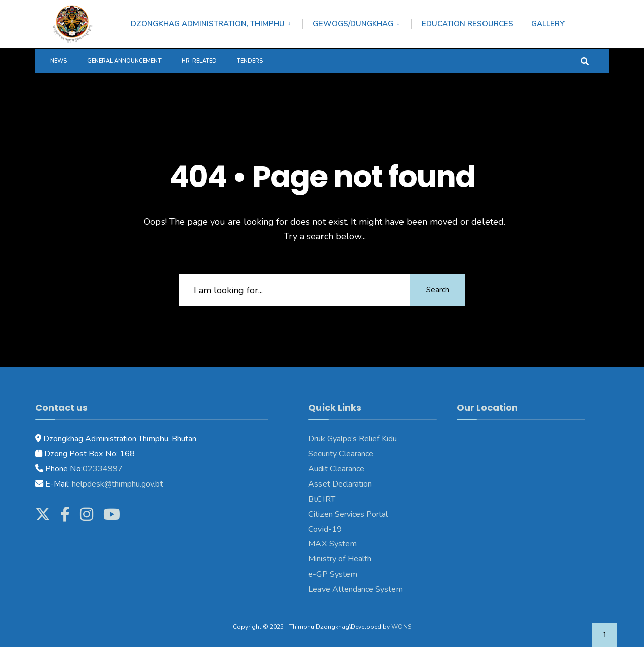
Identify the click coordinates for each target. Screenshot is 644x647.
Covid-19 (325, 529)
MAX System (333, 544)
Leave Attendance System (356, 589)
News (59, 61)
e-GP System (333, 574)
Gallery (548, 24)
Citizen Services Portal (348, 514)
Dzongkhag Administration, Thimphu (208, 24)
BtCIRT (322, 499)
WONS (401, 627)
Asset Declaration (340, 484)
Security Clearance (341, 454)
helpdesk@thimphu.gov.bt (117, 484)
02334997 (103, 469)
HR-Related (199, 61)
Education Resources (467, 24)
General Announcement (124, 61)
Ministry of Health (340, 559)
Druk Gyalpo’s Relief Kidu (353, 439)
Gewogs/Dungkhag (353, 24)
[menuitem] (217, 22)
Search (438, 290)
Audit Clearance (336, 469)
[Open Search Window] (585, 61)
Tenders (250, 61)
